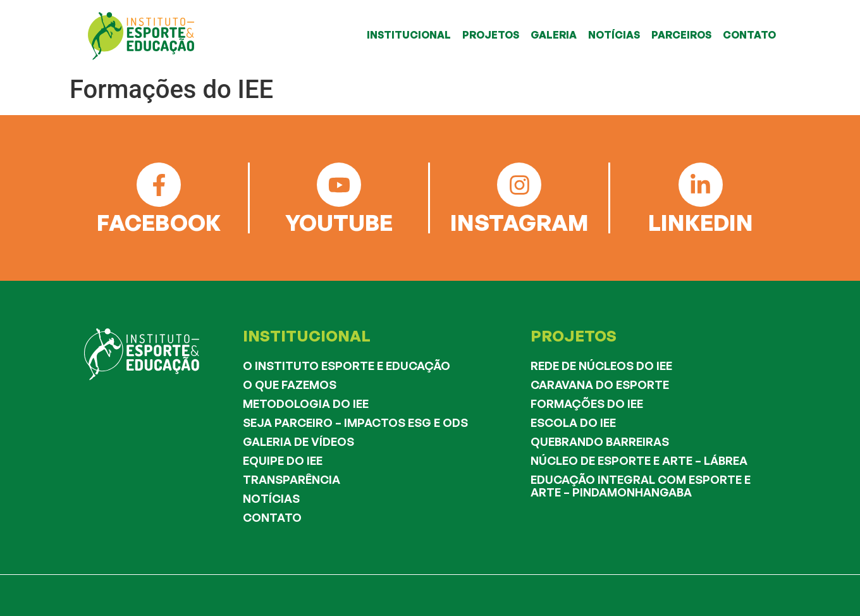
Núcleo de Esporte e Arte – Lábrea (639, 460)
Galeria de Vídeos (298, 441)
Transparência (292, 479)
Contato (272, 517)
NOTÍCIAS (614, 35)
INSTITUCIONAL (409, 35)
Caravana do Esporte (600, 385)
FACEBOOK (159, 222)
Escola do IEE (573, 422)
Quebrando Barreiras (600, 441)
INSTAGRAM (519, 222)
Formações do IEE (587, 403)
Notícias (271, 498)
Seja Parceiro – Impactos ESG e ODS (355, 422)
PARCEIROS (681, 35)
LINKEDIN (701, 222)
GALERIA (554, 35)
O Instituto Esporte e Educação (347, 366)
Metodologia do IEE (306, 403)
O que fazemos (290, 385)
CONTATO (749, 35)
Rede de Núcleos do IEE (601, 366)
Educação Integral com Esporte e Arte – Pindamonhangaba (641, 486)
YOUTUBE (339, 222)
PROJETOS (491, 35)
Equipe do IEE (283, 460)
